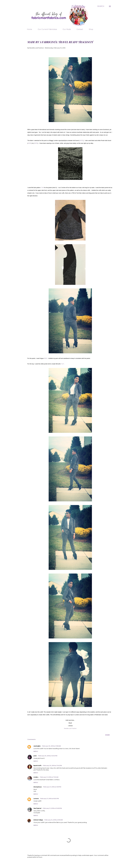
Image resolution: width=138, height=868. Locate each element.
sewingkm (37, 746)
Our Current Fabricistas (47, 29)
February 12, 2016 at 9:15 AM (54, 820)
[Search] (101, 6)
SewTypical (37, 808)
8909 (45, 358)
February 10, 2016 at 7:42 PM (52, 766)
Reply (36, 751)
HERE (81, 140)
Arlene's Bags (38, 820)
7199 (42, 188)
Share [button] (107, 735)
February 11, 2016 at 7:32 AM (49, 777)
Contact (80, 29)
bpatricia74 (37, 766)
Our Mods (67, 29)
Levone (36, 799)
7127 (63, 364)
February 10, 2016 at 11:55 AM (51, 746)
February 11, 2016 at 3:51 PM (52, 787)
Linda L (36, 777)
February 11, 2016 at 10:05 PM (52, 808)
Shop (91, 29)
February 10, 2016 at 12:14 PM (48, 756)
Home (29, 29)
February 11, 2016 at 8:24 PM (50, 799)
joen (35, 756)
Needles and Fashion (70, 728)
